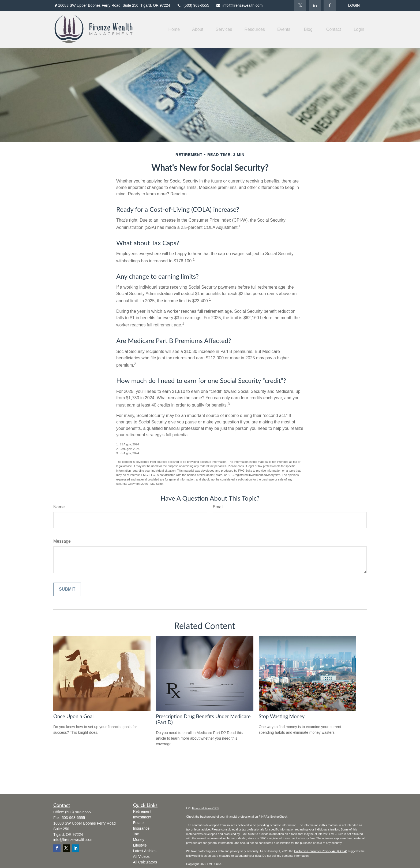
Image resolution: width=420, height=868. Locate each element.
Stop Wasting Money (282, 716)
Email (218, 507)
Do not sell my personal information (286, 856)
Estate (138, 823)
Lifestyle (140, 845)
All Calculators (145, 862)
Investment (142, 817)
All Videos (141, 856)
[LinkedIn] (315, 5)
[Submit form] (67, 589)
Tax (136, 834)
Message (62, 541)
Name (59, 507)
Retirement (142, 811)
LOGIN (354, 5)
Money (139, 840)
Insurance (141, 828)
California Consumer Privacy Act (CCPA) (321, 851)
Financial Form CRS (205, 808)
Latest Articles (145, 851)
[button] (174, 29)
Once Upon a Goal (73, 716)
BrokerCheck (279, 817)
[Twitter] (300, 5)
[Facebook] (330, 5)
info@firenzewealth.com (239, 5)
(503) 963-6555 (193, 5)
